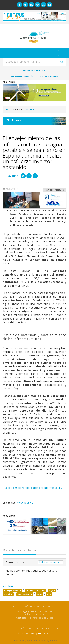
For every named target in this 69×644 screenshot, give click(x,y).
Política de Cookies (35, 615)
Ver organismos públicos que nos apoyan (35, 76)
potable (8, 594)
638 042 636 (28, 633)
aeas (39, 594)
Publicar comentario (51, 562)
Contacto (46, 633)
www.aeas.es (25, 503)
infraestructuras (35, 590)
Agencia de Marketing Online (42, 641)
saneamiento (25, 594)
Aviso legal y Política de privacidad (34, 611)
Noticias (32, 109)
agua (52, 590)
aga (49, 594)
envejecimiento (12, 590)
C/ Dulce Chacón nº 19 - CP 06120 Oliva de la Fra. (35, 628)
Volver (8, 586)
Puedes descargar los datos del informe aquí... (32, 488)
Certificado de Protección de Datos (34, 618)
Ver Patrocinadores (35, 71)
